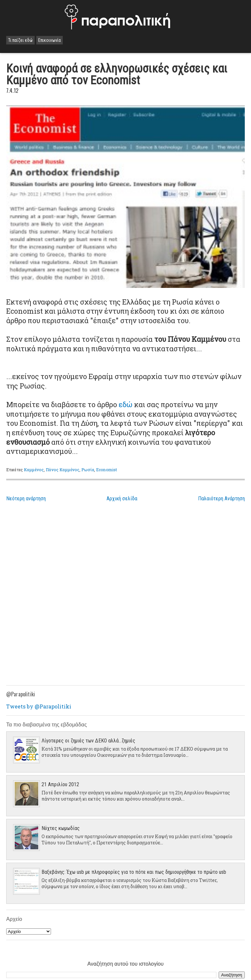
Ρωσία (88, 470)
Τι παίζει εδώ (20, 40)
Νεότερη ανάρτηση (26, 498)
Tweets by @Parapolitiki (39, 706)
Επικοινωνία (50, 40)
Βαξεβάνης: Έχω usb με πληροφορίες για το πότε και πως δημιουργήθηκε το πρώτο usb (134, 872)
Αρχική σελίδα (122, 498)
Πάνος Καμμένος (63, 470)
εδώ (125, 404)
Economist (107, 470)
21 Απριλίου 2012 (60, 784)
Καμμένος (34, 470)
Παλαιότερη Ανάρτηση (221, 498)
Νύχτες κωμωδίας (61, 828)
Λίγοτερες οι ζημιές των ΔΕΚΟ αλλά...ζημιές (88, 741)
